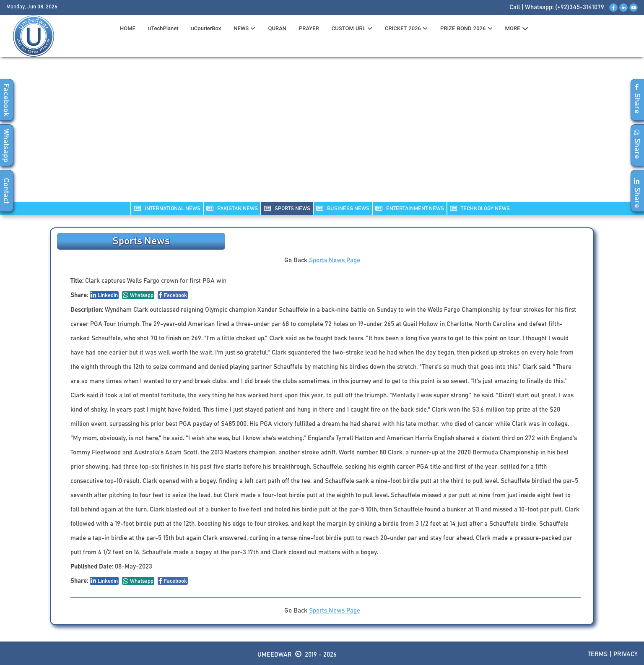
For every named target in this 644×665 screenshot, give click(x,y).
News (244, 28)
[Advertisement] (322, 135)
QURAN (277, 28)
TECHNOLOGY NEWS (480, 208)
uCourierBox (206, 28)
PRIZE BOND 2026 (466, 28)
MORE (517, 29)
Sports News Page (335, 260)
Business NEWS (343, 208)
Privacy (626, 654)
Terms (598, 654)
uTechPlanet (163, 28)
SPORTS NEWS (287, 208)
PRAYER (309, 28)
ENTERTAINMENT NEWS (410, 208)
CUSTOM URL (352, 28)
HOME (128, 28)
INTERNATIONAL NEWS (167, 208)
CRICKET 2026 (406, 28)
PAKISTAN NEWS (232, 208)
